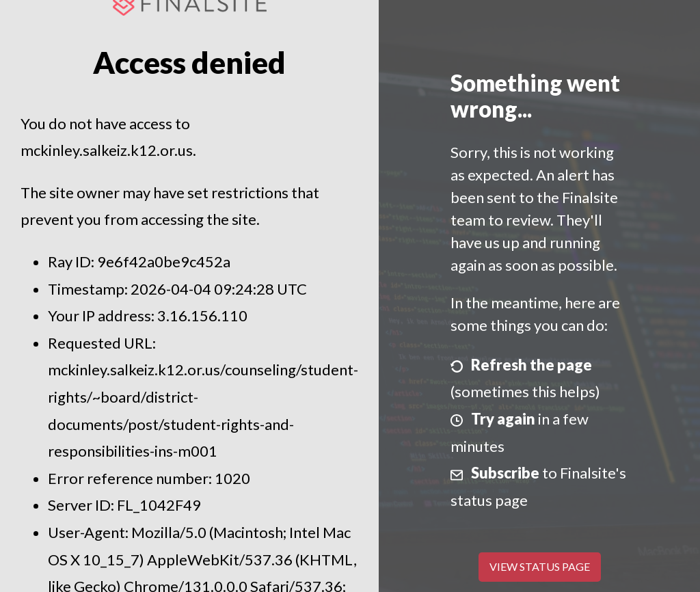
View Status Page (540, 566)
